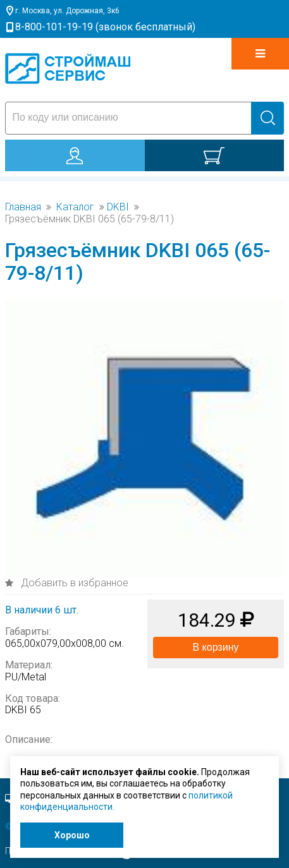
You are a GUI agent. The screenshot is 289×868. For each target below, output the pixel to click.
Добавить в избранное (73, 583)
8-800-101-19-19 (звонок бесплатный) (105, 27)
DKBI (118, 207)
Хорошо (72, 835)
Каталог (75, 207)
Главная (23, 207)
